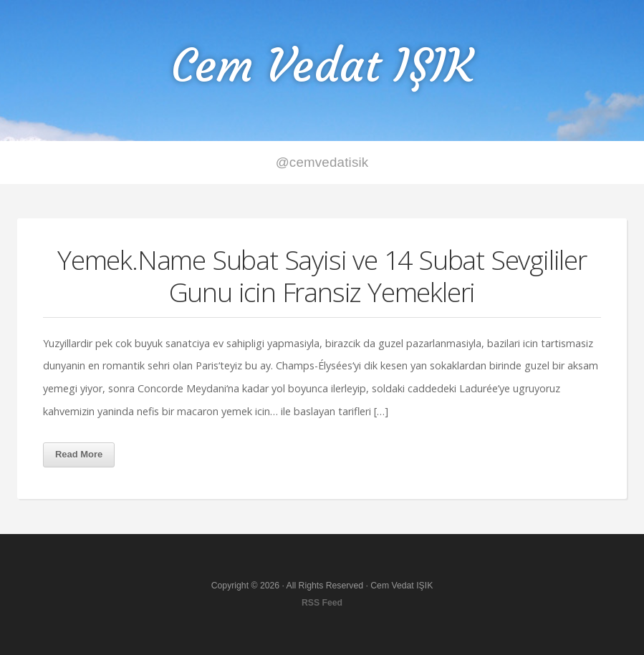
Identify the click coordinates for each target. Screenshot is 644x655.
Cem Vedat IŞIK (322, 65)
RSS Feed (322, 603)
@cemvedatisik (322, 162)
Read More (79, 454)
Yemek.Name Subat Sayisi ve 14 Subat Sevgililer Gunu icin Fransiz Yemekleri (322, 276)
